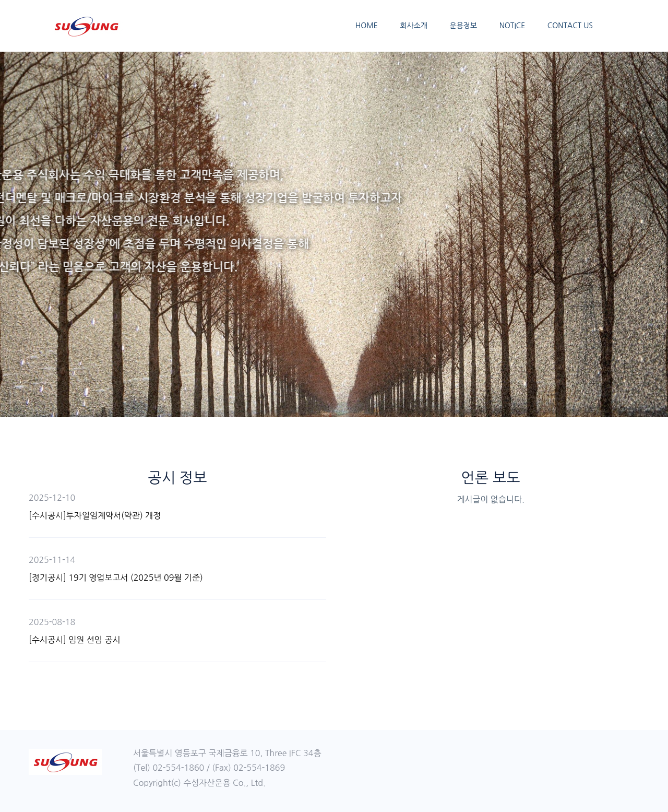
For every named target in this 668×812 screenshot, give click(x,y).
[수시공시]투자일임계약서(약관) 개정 (95, 515)
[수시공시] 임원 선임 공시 (74, 640)
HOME (367, 26)
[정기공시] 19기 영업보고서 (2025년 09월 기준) (116, 578)
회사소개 (414, 26)
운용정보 (464, 26)
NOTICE (512, 26)
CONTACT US (570, 26)
